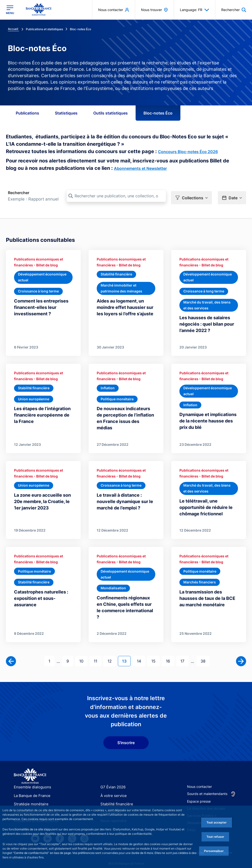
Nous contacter (199, 781)
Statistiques (66, 113)
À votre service (112, 790)
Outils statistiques (110, 113)
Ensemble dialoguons (31, 782)
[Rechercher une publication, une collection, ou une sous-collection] (116, 196)
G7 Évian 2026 (112, 782)
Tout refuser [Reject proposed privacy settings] (215, 837)
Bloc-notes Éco (158, 113)
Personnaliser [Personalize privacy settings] (214, 851)
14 (141, 656)
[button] (191, 196)
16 (170, 656)
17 (184, 656)
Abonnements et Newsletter (140, 168)
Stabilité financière (115, 799)
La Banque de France (31, 790)
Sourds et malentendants (207, 788)
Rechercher (19, 193)
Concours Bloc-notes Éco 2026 (188, 152)
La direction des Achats (206, 803)
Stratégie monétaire (30, 799)
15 (155, 656)
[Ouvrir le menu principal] (10, 10)
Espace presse (199, 796)
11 (97, 656)
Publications (27, 113)
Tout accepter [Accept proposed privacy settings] (217, 822)
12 (112, 656)
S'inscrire (126, 738)
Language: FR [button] (195, 10)
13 (126, 656)
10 (83, 656)
